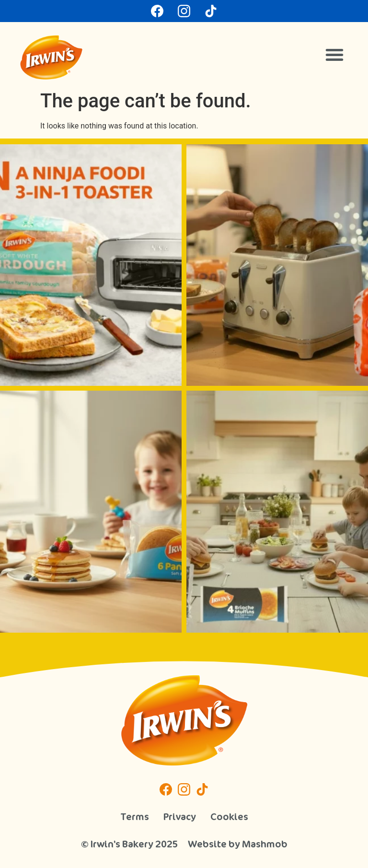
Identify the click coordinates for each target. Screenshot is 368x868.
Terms (135, 816)
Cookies (229, 816)
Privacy (180, 816)
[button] (334, 55)
